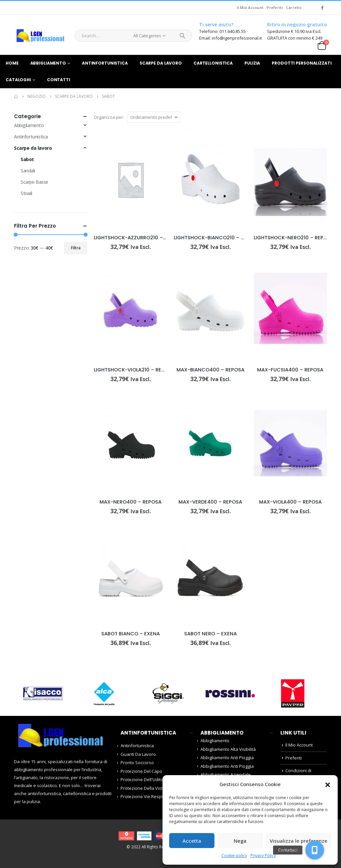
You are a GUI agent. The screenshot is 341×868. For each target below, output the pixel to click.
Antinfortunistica (105, 63)
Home (12, 63)
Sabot (27, 159)
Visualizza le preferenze (299, 841)
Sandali (28, 171)
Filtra (76, 248)
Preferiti (275, 7)
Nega (240, 841)
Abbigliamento (48, 63)
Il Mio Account (250, 7)
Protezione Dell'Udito (142, 779)
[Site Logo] (40, 36)
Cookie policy (234, 856)
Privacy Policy (263, 856)
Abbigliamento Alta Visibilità (228, 749)
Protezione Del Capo (141, 771)
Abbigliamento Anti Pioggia (227, 758)
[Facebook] (322, 8)
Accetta (192, 841)
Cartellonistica (213, 63)
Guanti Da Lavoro (138, 754)
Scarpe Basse (34, 182)
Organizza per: (109, 117)
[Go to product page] (131, 179)
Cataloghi (18, 80)
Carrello (294, 7)
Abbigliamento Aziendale (226, 774)
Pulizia (252, 63)
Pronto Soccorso (137, 762)
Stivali (26, 193)
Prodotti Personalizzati (302, 63)
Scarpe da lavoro (161, 63)
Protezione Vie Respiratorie (148, 796)
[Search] (182, 36)
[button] (328, 784)
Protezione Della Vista (143, 788)
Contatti (59, 80)
